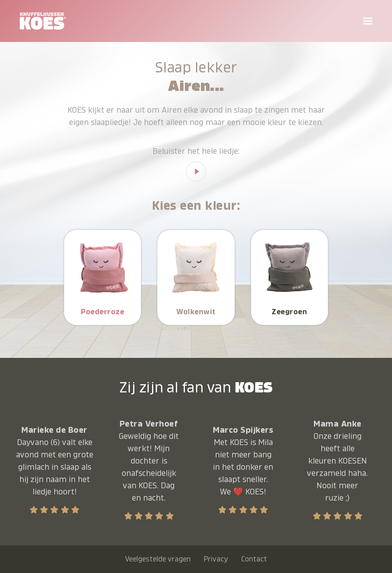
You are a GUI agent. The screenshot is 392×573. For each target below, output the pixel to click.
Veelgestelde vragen (158, 559)
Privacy (216, 559)
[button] (368, 21)
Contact (254, 559)
